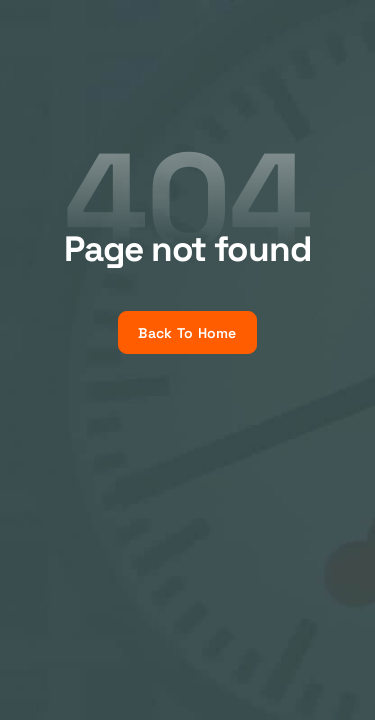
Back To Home (187, 333)
